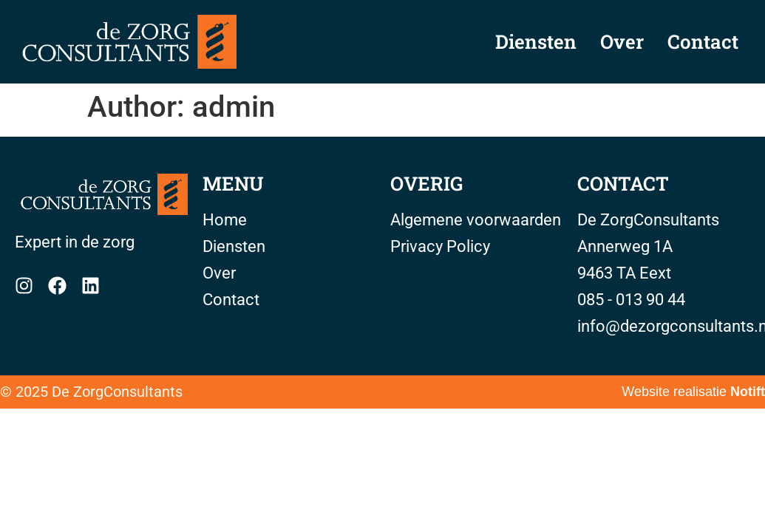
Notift (748, 392)
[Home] (101, 195)
